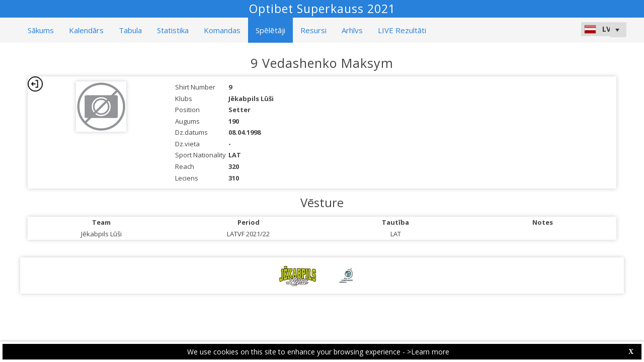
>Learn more (428, 352)
